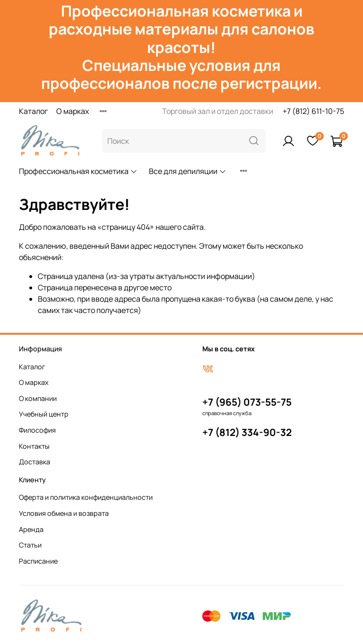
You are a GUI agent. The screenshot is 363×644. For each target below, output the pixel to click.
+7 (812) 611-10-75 (313, 111)
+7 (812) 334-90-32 (247, 432)
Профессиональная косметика (78, 171)
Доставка (35, 462)
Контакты (34, 446)
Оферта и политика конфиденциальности (86, 497)
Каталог (33, 111)
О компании (38, 398)
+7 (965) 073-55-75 (247, 402)
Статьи (30, 545)
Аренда (31, 529)
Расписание (38, 561)
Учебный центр (44, 414)
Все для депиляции (188, 171)
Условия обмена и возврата (64, 513)
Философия (37, 430)
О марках (73, 111)
